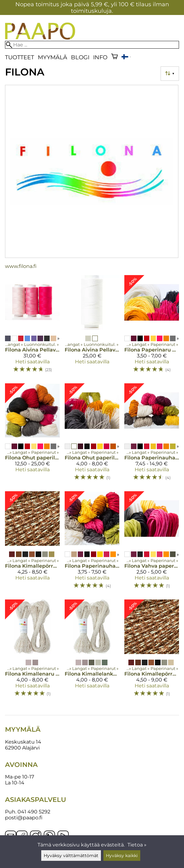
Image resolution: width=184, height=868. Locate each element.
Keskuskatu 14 (23, 742)
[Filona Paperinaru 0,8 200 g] (152, 327)
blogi (80, 57)
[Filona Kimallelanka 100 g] (92, 651)
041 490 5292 (34, 812)
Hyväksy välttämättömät (71, 856)
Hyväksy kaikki (122, 856)
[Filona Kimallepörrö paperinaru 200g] (152, 651)
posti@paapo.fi (24, 818)
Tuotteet (20, 57)
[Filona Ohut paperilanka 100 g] (92, 435)
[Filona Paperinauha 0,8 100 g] (92, 543)
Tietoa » (137, 845)
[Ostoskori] (114, 57)
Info (100, 57)
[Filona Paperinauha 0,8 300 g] (152, 435)
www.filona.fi (21, 266)
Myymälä (52, 57)
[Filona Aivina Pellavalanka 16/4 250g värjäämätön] (92, 327)
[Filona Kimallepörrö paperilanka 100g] (32, 543)
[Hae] (92, 45)
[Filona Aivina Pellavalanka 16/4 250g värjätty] (32, 327)
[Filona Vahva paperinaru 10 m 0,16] (152, 543)
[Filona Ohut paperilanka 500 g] (32, 435)
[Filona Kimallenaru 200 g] (32, 651)
